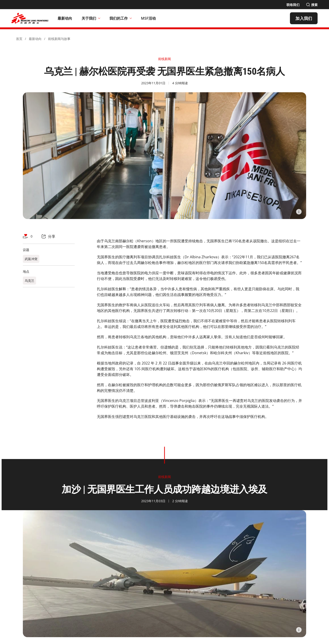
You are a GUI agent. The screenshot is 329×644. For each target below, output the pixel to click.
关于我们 (91, 18)
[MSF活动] (149, 18)
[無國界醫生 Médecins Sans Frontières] (30, 18)
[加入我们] (304, 18)
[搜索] (312, 5)
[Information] (299, 212)
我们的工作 (121, 18)
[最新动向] (65, 18)
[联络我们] (293, 5)
